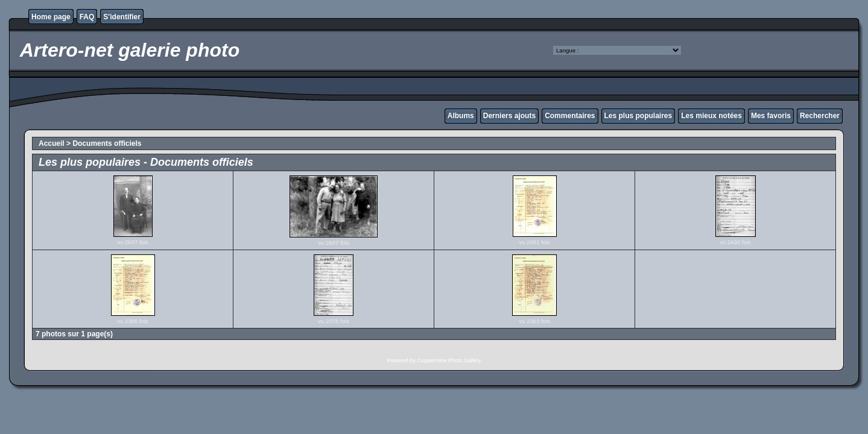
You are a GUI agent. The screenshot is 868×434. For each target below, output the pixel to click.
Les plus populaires (638, 116)
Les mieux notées (711, 116)
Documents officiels (107, 143)
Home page (51, 17)
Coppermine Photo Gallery (449, 360)
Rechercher (820, 116)
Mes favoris (771, 116)
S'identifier (122, 17)
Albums (461, 116)
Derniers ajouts (509, 116)
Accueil (52, 143)
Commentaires (570, 116)
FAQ (87, 17)
